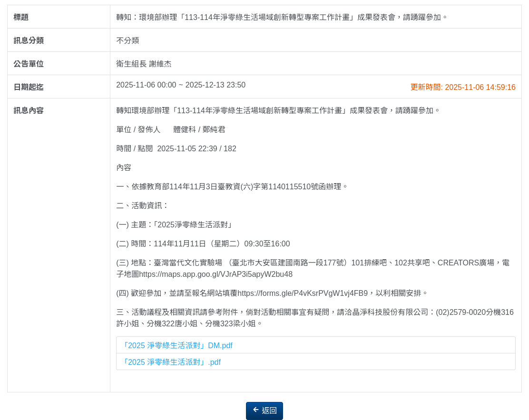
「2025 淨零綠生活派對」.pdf (171, 362)
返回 (264, 410)
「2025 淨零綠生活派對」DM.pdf (176, 346)
